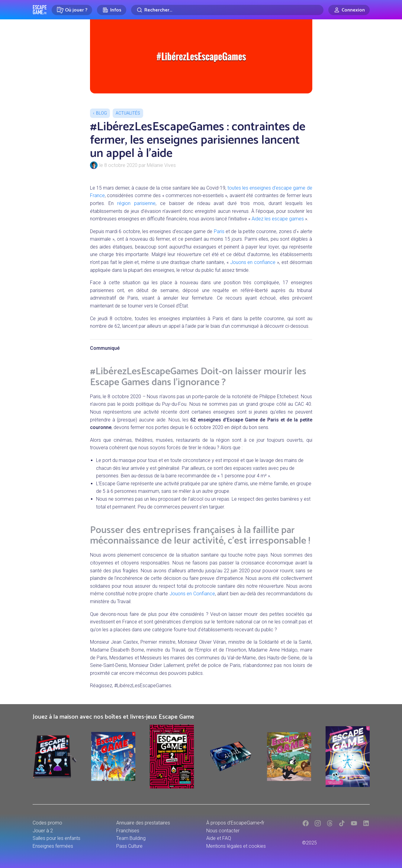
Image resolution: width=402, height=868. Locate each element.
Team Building (131, 838)
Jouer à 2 (43, 831)
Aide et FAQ (219, 838)
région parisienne (136, 203)
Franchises (128, 831)
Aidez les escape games (278, 219)
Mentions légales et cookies (236, 846)
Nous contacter (223, 831)
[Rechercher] (227, 10)
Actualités (128, 113)
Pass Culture (129, 846)
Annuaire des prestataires (143, 823)
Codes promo (47, 823)
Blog (101, 113)
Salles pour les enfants (56, 838)
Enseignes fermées (53, 846)
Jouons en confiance (253, 262)
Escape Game (40, 10)
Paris (219, 231)
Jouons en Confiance (192, 594)
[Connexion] (349, 10)
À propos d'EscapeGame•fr (235, 823)
